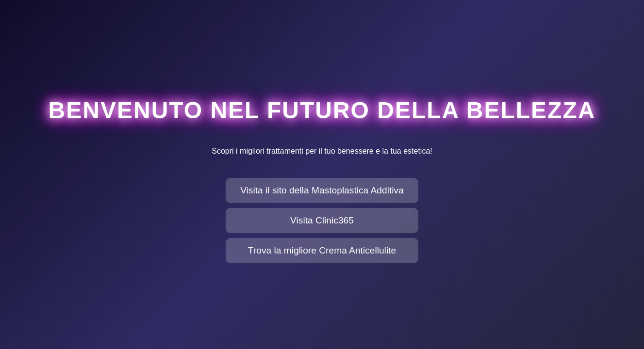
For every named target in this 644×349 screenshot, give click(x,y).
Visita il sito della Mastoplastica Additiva (322, 190)
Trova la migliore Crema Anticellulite (322, 250)
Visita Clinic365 (322, 220)
